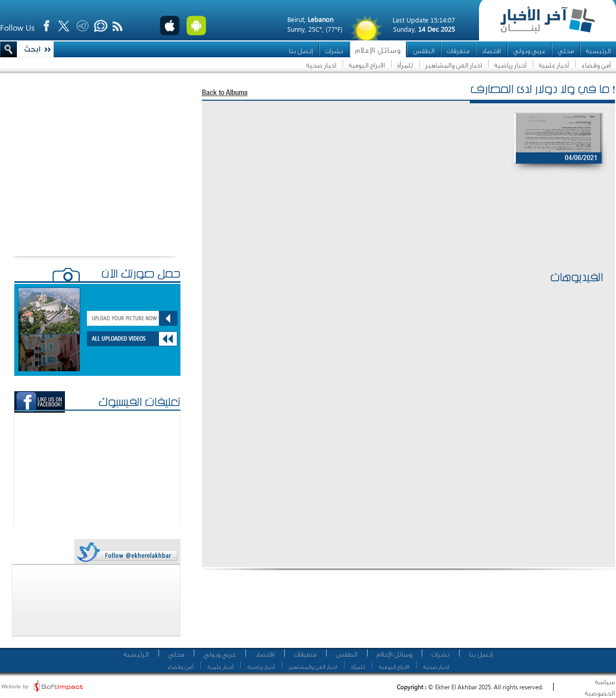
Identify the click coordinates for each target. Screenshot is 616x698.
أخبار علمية (554, 65)
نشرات (334, 51)
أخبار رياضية (510, 65)
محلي (566, 51)
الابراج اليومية (367, 65)
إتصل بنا (301, 51)
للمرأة (405, 65)
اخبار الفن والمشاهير (454, 65)
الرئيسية (598, 51)
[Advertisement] (403, 236)
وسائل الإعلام (378, 50)
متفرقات (458, 51)
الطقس (424, 51)
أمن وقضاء (596, 65)
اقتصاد (491, 51)
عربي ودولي (529, 51)
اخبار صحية (321, 65)
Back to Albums (225, 93)
